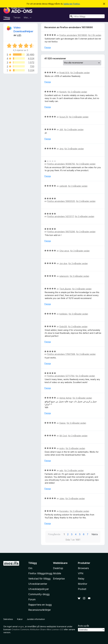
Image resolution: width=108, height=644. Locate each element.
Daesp (63, 423)
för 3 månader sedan (80, 73)
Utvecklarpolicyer (39, 589)
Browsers (83, 568)
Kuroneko (64, 511)
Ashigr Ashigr (65, 398)
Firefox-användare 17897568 (61, 354)
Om (30, 568)
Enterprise (59, 579)
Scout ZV (64, 117)
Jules (62, 498)
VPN (81, 573)
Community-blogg (39, 594)
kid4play (63, 314)
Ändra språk (84, 626)
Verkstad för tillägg (39, 579)
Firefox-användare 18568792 (61, 164)
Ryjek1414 (64, 73)
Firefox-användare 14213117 (60, 216)
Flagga (48, 47)
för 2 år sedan (95, 35)
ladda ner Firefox (72, 4)
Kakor (20, 619)
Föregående (54, 534)
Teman (17, 17)
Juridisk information (36, 619)
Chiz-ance (64, 251)
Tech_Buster (65, 289)
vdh (19, 35)
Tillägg (7, 17)
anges (21, 626)
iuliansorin (64, 276)
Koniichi (63, 92)
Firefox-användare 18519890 (73, 35)
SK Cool (63, 436)
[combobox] (87, 16)
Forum (32, 599)
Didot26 (63, 327)
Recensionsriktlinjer (40, 610)
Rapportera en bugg (40, 605)
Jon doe (63, 263)
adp (61, 470)
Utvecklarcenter (38, 584)
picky (62, 448)
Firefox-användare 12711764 (61, 376)
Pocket (82, 589)
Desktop (58, 568)
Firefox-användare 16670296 (61, 232)
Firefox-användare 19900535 (61, 201)
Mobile (57, 573)
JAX (61, 129)
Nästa (95, 534)
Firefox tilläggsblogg (40, 573)
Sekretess (8, 619)
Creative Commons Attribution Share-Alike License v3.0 (38, 629)
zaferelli (63, 186)
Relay (81, 579)
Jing (61, 149)
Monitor (83, 584)
